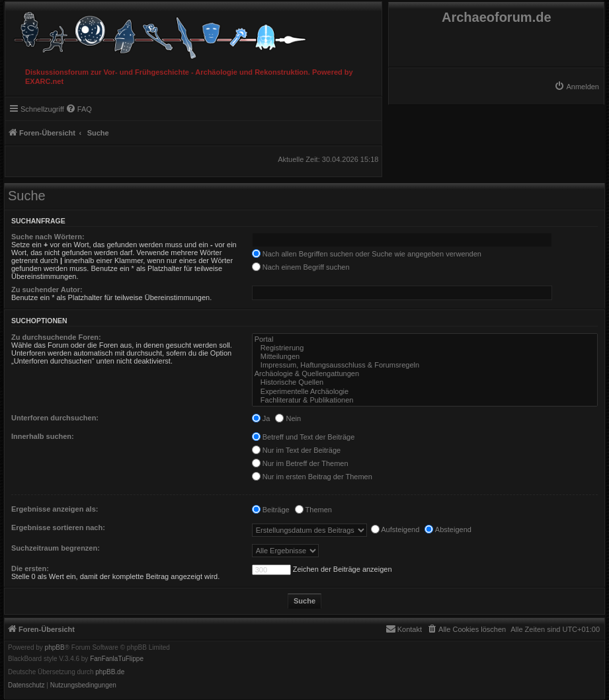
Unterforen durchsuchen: (55, 418)
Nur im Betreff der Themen (300, 463)
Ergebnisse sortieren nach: (58, 527)
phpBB (55, 648)
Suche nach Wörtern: (48, 237)
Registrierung (425, 348)
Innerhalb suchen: (43, 436)
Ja (261, 418)
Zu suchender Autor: (47, 290)
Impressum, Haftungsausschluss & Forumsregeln (425, 365)
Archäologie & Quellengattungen (425, 374)
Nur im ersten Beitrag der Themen (312, 477)
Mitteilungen (425, 357)
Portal (425, 339)
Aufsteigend (395, 529)
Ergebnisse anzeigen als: (55, 509)
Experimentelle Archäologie (425, 392)
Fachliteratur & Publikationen (425, 400)
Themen (313, 510)
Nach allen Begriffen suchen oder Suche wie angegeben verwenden (367, 254)
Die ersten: (30, 568)
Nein (288, 418)
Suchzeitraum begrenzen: (56, 548)
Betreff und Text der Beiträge (304, 437)
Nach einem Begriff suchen (301, 267)
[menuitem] (577, 87)
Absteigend (448, 529)
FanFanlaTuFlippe (117, 659)
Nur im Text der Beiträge (296, 450)
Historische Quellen (425, 382)
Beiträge (271, 510)
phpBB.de (110, 672)
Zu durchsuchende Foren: (56, 337)
